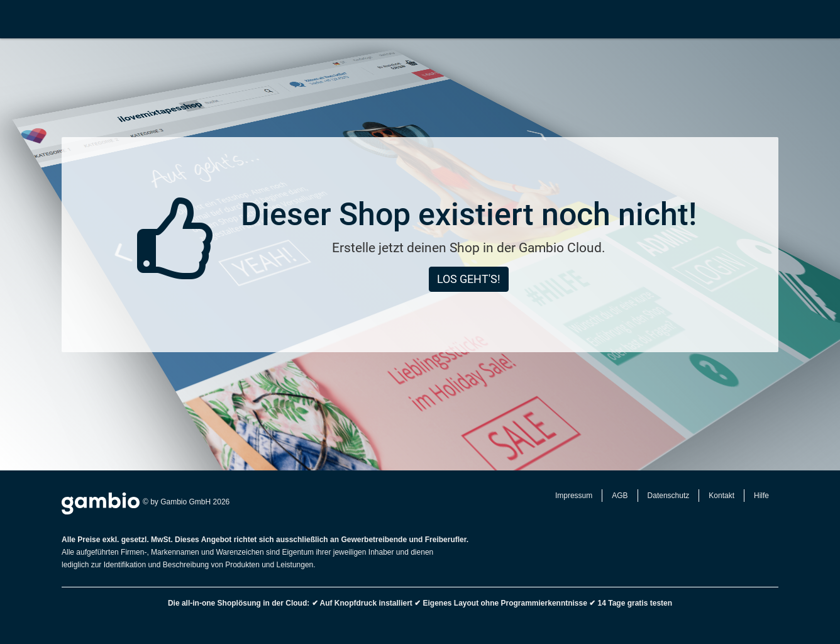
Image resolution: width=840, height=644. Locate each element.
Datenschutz (669, 496)
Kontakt (721, 496)
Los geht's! (469, 279)
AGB (620, 496)
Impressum (574, 496)
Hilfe (761, 496)
